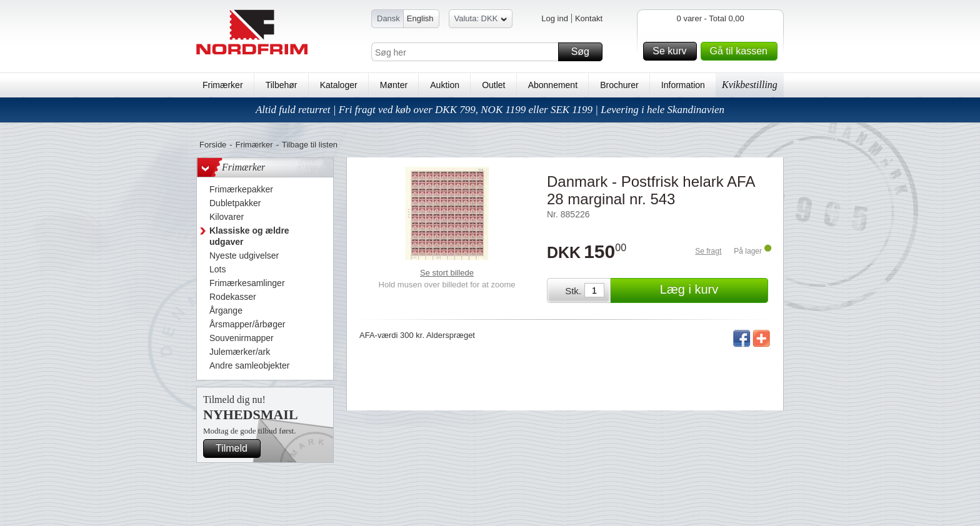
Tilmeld (236, 449)
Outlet (493, 85)
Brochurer (619, 85)
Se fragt (708, 251)
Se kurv (672, 51)
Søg (585, 52)
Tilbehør (282, 85)
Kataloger (339, 85)
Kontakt (589, 18)
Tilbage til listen (310, 145)
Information (683, 85)
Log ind (555, 18)
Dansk (388, 18)
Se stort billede (447, 273)
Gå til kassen (742, 51)
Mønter (394, 85)
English (420, 18)
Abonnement (553, 85)
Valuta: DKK (481, 20)
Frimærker (223, 85)
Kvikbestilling (750, 85)
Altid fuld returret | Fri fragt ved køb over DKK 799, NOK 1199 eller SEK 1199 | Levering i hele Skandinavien (490, 110)
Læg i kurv (712, 290)
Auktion (445, 85)
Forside (213, 145)
